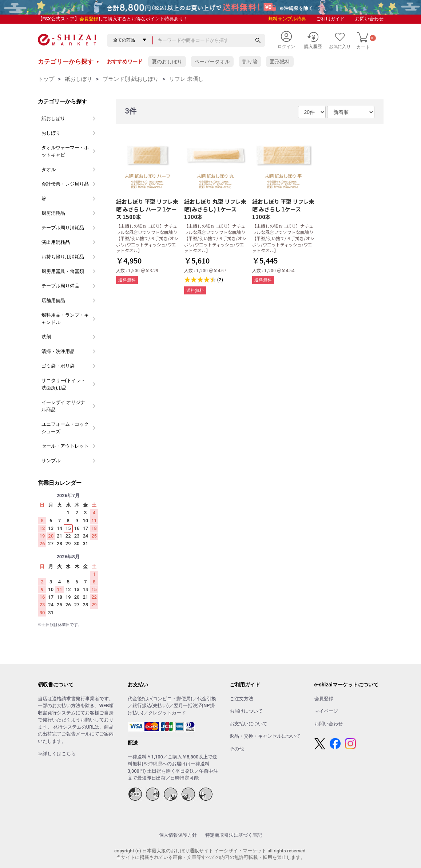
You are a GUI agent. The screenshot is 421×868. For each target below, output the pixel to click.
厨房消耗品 (53, 213)
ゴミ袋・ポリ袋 (58, 366)
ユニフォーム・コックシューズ (65, 428)
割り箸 (250, 62)
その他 (237, 749)
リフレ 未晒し (186, 79)
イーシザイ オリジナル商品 (63, 406)
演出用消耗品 (56, 242)
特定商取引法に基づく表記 (234, 835)
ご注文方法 (241, 699)
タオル (49, 169)
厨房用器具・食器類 (63, 271)
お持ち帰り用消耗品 (63, 257)
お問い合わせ (369, 19)
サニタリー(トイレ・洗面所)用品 (64, 384)
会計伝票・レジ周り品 (65, 184)
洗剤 (46, 337)
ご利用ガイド (330, 19)
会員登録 (89, 19)
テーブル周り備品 (60, 286)
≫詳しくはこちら (57, 754)
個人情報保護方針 (178, 835)
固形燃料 (280, 62)
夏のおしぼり (167, 62)
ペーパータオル (212, 62)
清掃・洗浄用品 (58, 351)
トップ (46, 79)
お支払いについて (249, 724)
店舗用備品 (53, 300)
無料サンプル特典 (287, 19)
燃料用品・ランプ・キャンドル (65, 319)
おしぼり (51, 133)
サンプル (51, 461)
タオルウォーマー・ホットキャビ (65, 151)
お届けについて (246, 711)
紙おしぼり (78, 79)
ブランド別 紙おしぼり (131, 79)
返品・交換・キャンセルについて (265, 736)
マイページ (326, 711)
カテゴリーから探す (69, 62)
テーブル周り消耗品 (63, 228)
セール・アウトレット (65, 446)
